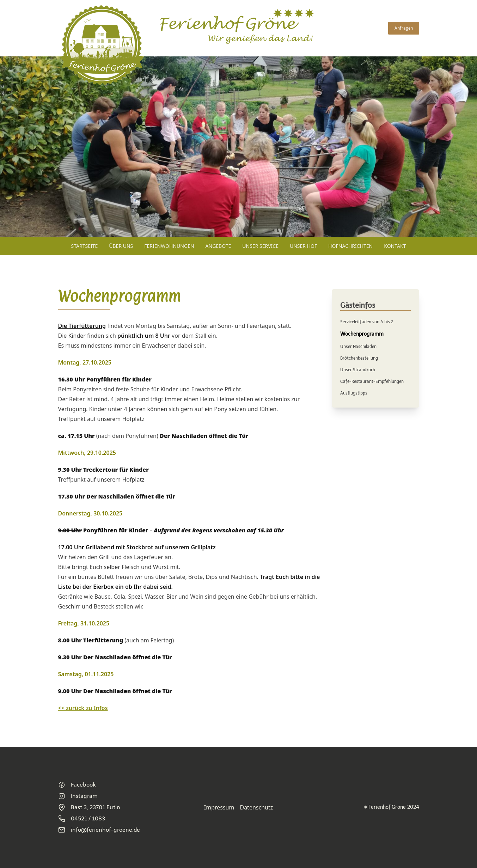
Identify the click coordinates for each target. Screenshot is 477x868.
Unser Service (260, 246)
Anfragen (404, 28)
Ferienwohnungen (169, 246)
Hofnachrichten (350, 246)
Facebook (77, 785)
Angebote (218, 246)
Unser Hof (303, 246)
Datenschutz (256, 807)
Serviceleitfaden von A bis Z (367, 322)
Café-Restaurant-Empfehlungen (372, 381)
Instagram (78, 796)
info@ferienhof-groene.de (99, 830)
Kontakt (395, 246)
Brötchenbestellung (359, 358)
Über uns (121, 246)
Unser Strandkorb (358, 370)
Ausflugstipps (354, 393)
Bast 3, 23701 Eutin (89, 807)
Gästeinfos (358, 305)
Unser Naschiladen (358, 347)
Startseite (85, 246)
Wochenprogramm (362, 334)
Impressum (219, 807)
